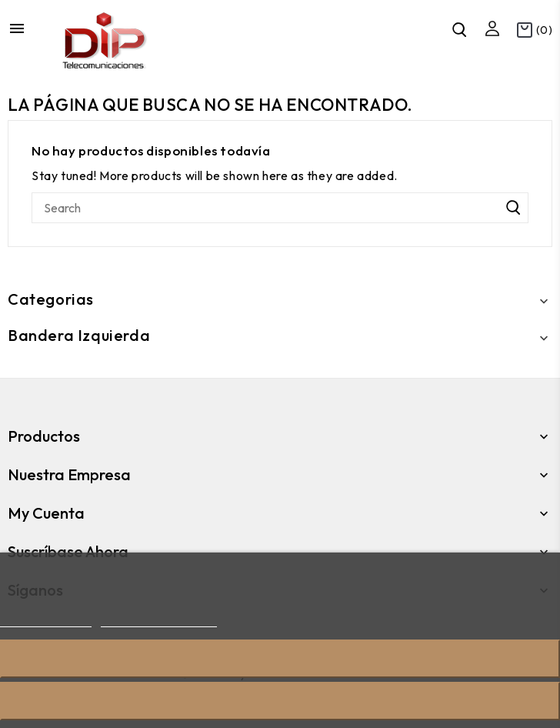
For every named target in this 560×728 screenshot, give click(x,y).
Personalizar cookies (158, 620)
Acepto (280, 701)
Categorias (51, 299)
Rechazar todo (280, 658)
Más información (46, 620)
